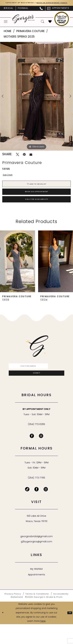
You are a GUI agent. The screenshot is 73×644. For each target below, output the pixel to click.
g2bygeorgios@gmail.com (37, 562)
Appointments (36, 595)
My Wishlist (36, 589)
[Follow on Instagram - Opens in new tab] (46, 509)
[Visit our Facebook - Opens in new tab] (32, 456)
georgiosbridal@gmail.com (36, 556)
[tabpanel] (36, 100)
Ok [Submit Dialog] (69, 632)
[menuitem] (9, 13)
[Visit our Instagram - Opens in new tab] (41, 456)
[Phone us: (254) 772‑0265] (41, 13)
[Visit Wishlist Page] (50, 26)
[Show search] (43, 26)
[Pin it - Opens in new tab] (24, 159)
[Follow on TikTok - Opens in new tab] (27, 509)
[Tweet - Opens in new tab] (18, 159)
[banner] (23, 23)
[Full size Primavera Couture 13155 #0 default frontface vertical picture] (36, 100)
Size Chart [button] (10, 180)
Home (8, 36)
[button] (6, 26)
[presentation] (18, 276)
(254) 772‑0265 (36, 444)
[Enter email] (36, 382)
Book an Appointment (37, 202)
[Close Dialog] (4, 633)
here (43, 641)
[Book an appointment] (58, 13)
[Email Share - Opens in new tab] (31, 159)
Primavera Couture (30, 36)
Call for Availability (37, 213)
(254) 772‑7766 (36, 498)
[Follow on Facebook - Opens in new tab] (37, 509)
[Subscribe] (36, 392)
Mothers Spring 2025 (19, 41)
